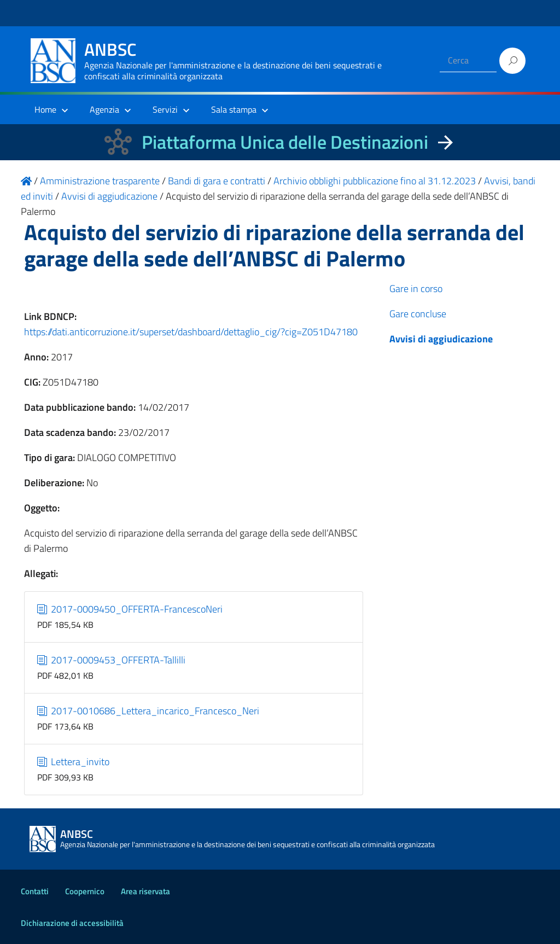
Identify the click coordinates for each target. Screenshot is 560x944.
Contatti (35, 891)
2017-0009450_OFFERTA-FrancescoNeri (130, 609)
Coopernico (85, 891)
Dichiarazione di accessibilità (72, 923)
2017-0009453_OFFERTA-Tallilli (112, 660)
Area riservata (145, 891)
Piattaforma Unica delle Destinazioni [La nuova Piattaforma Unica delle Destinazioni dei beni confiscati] (285, 142)
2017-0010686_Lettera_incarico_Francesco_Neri (148, 711)
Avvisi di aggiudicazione (441, 339)
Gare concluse (418, 314)
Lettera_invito (74, 762)
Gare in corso (416, 289)
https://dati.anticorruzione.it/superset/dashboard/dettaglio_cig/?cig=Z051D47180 (191, 332)
